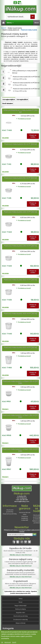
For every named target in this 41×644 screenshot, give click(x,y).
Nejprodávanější (20, 606)
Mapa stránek (21, 623)
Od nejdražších (22, 100)
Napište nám (21, 613)
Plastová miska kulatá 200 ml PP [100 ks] (20, 212)
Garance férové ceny (25, 513)
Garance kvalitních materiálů (25, 518)
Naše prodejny (21, 609)
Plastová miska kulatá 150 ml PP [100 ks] (20, 178)
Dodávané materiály (21, 620)
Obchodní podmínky (10, 511)
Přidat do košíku (33, 136)
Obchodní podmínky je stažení (37, 517)
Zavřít (14, 642)
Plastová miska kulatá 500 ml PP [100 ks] (20, 347)
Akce (37, 23)
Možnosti (8, 642)
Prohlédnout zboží (24, 119)
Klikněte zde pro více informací (21, 555)
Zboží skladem (7, 104)
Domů (3, 28)
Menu (10, 23)
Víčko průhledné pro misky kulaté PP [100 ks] (21, 111)
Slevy (21, 599)
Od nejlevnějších (9, 100)
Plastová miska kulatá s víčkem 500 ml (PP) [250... (21, 450)
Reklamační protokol (37, 522)
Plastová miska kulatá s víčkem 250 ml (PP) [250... (20, 416)
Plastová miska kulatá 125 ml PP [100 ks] (21, 144)
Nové (20, 602)
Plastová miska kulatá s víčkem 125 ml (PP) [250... (20, 382)
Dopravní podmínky (10, 514)
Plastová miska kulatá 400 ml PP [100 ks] (20, 314)
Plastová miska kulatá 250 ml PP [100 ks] (21, 246)
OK (2, 642)
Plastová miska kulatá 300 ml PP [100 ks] (20, 280)
